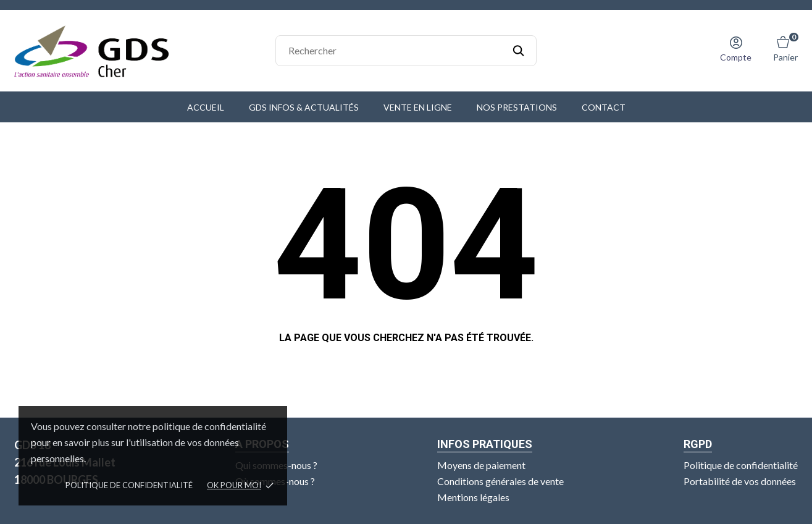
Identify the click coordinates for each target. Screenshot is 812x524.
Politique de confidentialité (129, 485)
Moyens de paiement (481, 465)
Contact (604, 107)
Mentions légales (473, 497)
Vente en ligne (418, 107)
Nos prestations (517, 107)
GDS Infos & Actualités (304, 107)
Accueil (206, 107)
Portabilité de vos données (740, 481)
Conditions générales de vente (500, 481)
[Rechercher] (406, 51)
